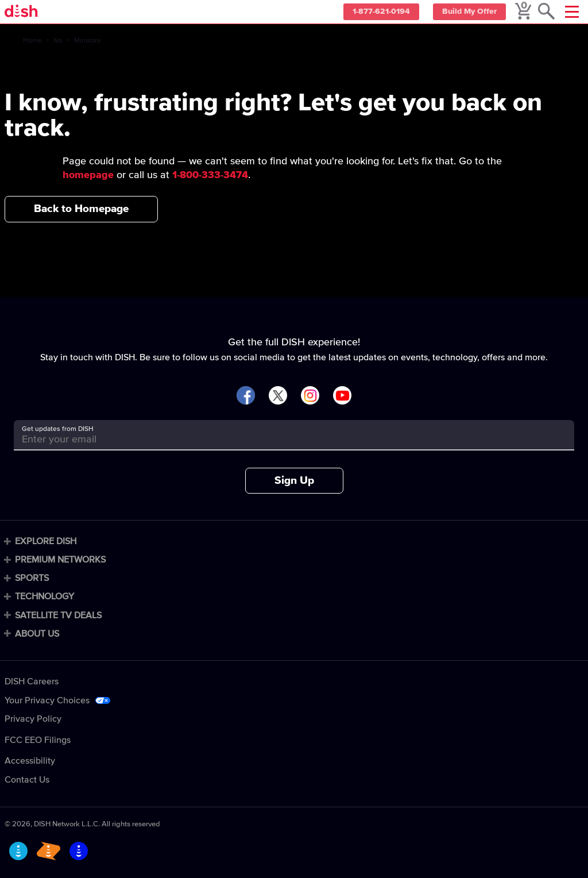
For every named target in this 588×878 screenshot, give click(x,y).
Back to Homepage (81, 209)
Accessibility (30, 761)
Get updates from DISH (58, 429)
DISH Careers (32, 681)
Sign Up (294, 481)
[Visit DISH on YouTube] (342, 396)
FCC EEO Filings (38, 740)
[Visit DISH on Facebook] (246, 396)
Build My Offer (467, 12)
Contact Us (27, 780)
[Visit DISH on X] (278, 396)
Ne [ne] (58, 41)
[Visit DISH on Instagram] (310, 396)
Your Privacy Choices (47, 700)
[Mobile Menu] (572, 12)
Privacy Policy (33, 719)
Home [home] (32, 41)
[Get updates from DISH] (284, 439)
